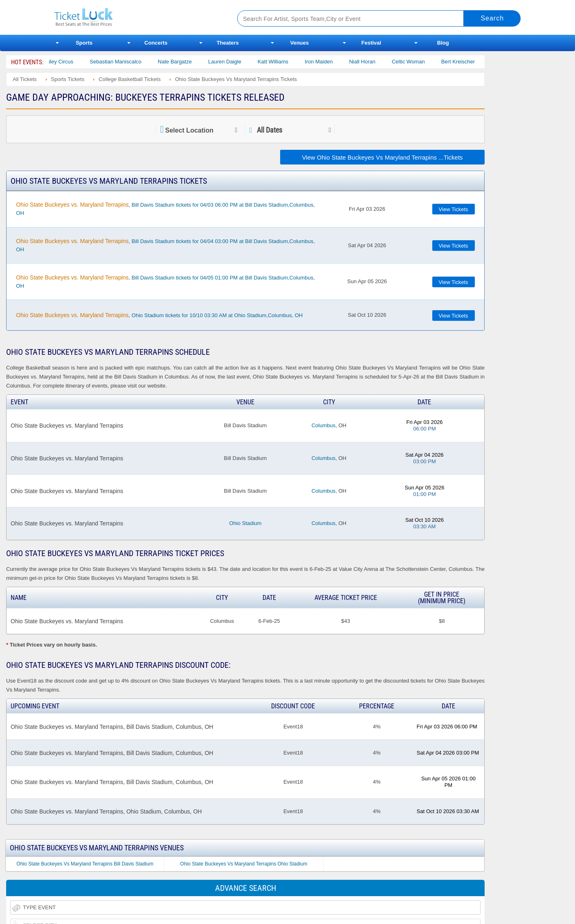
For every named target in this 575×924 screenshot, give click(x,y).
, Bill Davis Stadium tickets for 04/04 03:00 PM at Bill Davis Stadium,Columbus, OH (165, 245)
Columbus (324, 425)
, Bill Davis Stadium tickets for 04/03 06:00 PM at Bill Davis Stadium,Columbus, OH (165, 209)
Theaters (228, 43)
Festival (371, 43)
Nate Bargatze (183, 62)
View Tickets (454, 209)
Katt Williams (281, 62)
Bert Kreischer (466, 62)
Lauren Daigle (233, 62)
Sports (84, 43)
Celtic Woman (417, 62)
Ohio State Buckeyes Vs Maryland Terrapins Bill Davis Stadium (85, 864)
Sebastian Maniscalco (124, 62)
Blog (443, 43)
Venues (299, 43)
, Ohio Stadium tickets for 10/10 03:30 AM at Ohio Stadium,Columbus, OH (159, 315)
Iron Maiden (327, 62)
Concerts (156, 43)
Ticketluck (136, 17)
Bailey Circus (66, 62)
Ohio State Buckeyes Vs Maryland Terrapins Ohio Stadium (244, 864)
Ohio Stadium (246, 523)
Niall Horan (370, 62)
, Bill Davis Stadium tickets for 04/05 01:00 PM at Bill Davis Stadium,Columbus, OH (165, 282)
